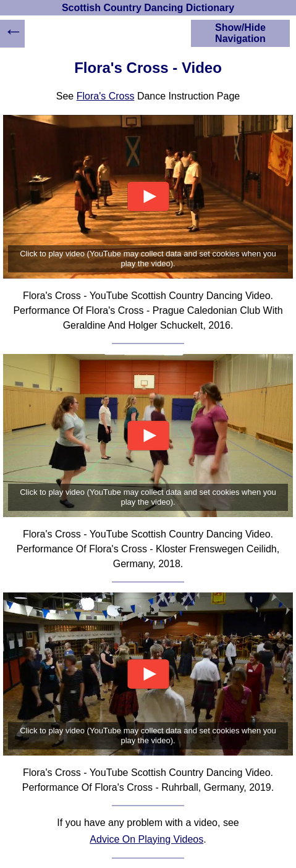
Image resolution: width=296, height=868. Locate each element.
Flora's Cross (106, 96)
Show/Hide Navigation (240, 33)
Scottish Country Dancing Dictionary (148, 8)
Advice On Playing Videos (146, 839)
